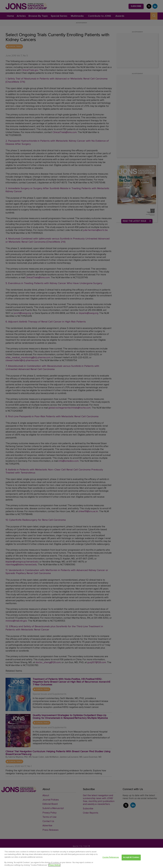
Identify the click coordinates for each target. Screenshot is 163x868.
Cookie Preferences (111, 858)
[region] (81, 858)
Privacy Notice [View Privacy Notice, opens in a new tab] (54, 865)
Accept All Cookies (131, 858)
